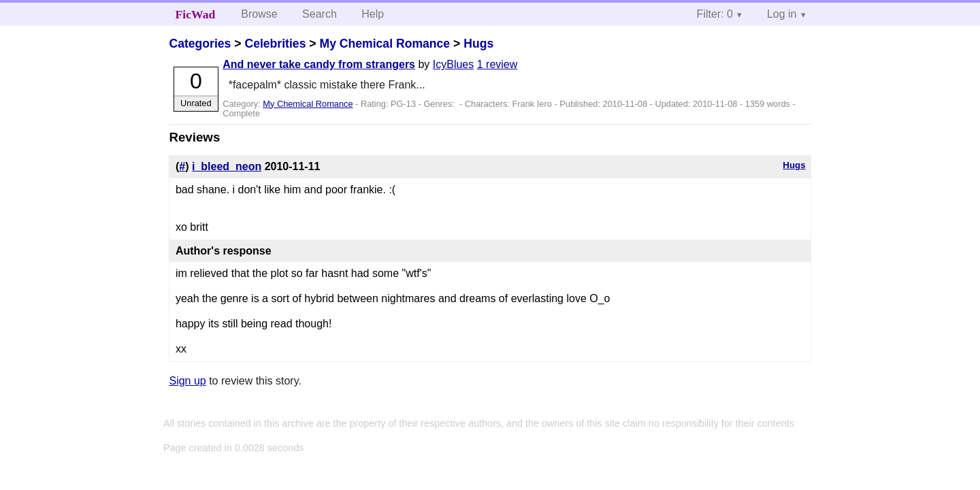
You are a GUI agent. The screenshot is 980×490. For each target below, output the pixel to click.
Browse (259, 14)
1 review (497, 64)
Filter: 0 (715, 14)
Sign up (187, 381)
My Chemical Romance (385, 44)
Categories (200, 44)
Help (373, 14)
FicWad (196, 14)
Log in (782, 14)
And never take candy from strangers (319, 64)
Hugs (478, 44)
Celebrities (275, 44)
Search (320, 14)
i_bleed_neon (227, 166)
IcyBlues (453, 64)
